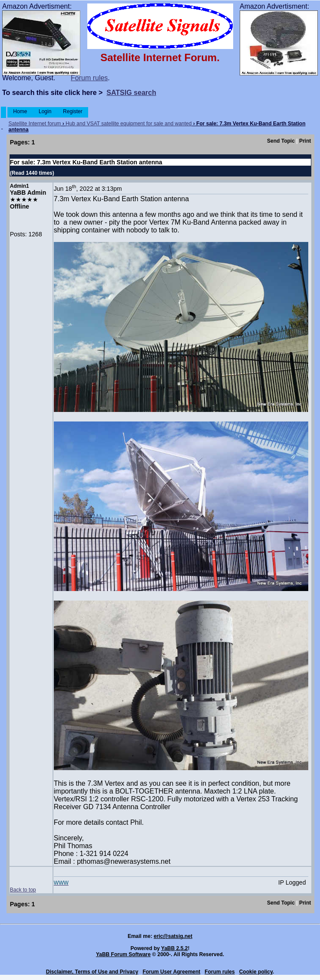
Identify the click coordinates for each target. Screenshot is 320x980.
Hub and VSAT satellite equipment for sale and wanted (129, 124)
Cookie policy (256, 972)
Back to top (23, 890)
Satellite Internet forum (35, 124)
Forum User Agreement (171, 972)
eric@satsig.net (173, 936)
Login (45, 111)
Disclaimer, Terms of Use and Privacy (92, 972)
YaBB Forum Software (123, 954)
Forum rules (89, 78)
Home (20, 111)
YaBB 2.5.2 (174, 948)
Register (73, 111)
